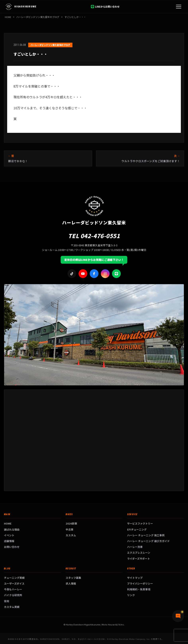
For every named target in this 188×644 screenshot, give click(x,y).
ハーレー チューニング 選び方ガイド (148, 541)
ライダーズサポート (139, 559)
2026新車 (71, 523)
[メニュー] (179, 7)
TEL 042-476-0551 (94, 236)
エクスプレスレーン (139, 553)
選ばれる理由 (12, 529)
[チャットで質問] (178, 616)
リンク (131, 595)
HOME (8, 17)
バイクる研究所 (13, 595)
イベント (9, 535)
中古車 (70, 529)
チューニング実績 (14, 578)
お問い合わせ (12, 547)
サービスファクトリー (140, 523)
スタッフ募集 (73, 578)
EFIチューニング (137, 529)
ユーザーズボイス (14, 583)
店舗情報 (9, 541)
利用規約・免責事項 (139, 589)
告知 (7, 601)
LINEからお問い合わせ (105, 6)
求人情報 (71, 583)
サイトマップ (135, 578)
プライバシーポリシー (140, 583)
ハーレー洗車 (135, 547)
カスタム (71, 535)
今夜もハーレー (13, 589)
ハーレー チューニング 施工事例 (146, 535)
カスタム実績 (12, 607)
